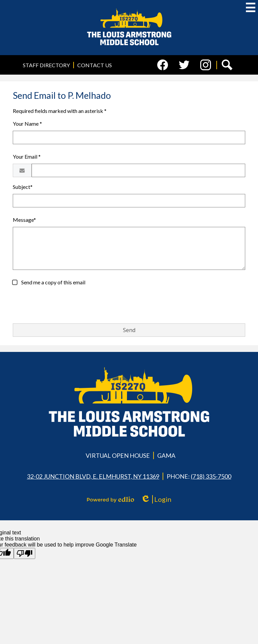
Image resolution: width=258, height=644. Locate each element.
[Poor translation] (25, 553)
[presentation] (64, 305)
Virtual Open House (118, 455)
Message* (24, 220)
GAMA (166, 455)
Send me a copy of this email (53, 282)
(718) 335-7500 (211, 476)
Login (156, 499)
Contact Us (95, 65)
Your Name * (27, 124)
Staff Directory (46, 65)
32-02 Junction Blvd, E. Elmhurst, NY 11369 (93, 476)
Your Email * (27, 156)
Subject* (23, 187)
